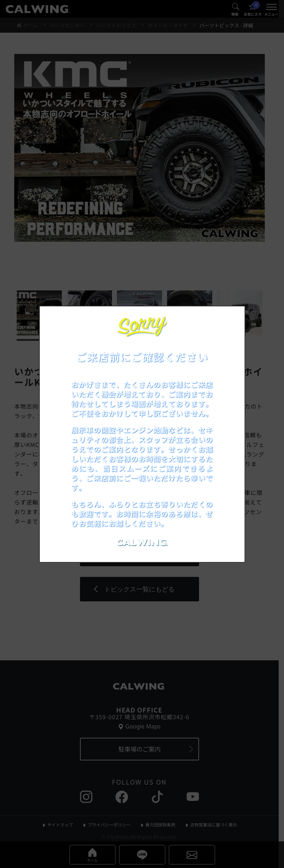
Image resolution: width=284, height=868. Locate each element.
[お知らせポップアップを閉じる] (230, 319)
